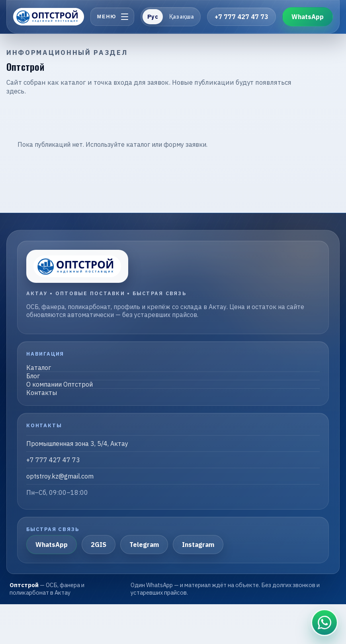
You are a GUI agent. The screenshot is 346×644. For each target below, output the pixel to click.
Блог (33, 376)
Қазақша (182, 17)
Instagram (198, 545)
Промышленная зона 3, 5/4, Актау (77, 444)
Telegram (144, 545)
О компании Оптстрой (60, 384)
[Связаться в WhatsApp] (324, 623)
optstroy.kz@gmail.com (60, 476)
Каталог (39, 368)
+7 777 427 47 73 (241, 17)
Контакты (42, 393)
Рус (152, 17)
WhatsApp (308, 17)
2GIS (99, 545)
